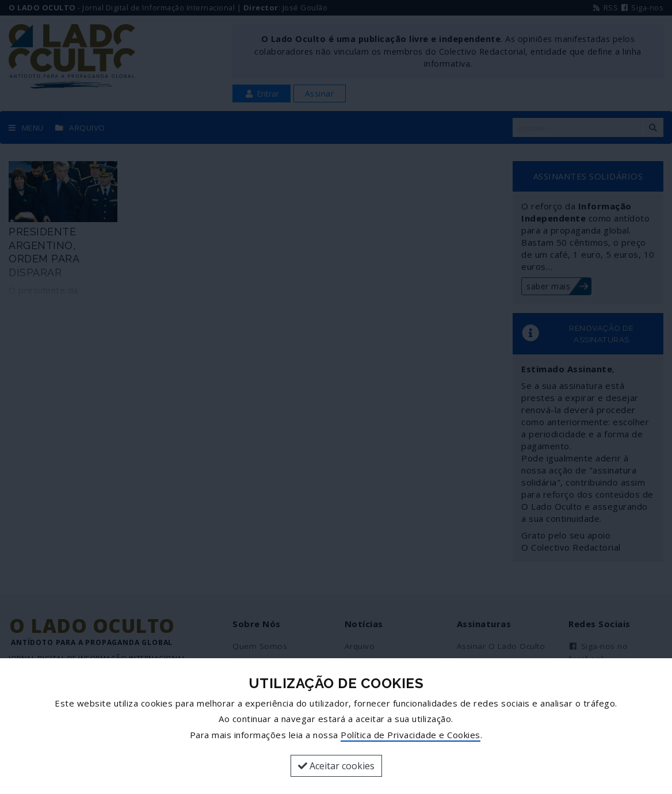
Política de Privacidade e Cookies (411, 735)
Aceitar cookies (336, 766)
